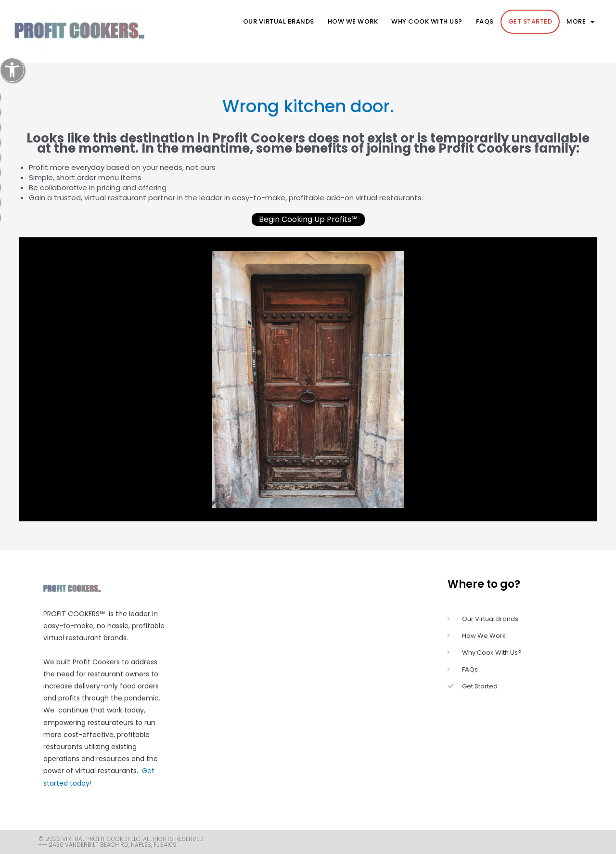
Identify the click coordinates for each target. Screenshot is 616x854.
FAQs (485, 21)
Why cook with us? (427, 21)
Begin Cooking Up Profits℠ (308, 219)
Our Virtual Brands (279, 21)
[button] (12, 70)
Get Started (530, 21)
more (581, 22)
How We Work (353, 21)
